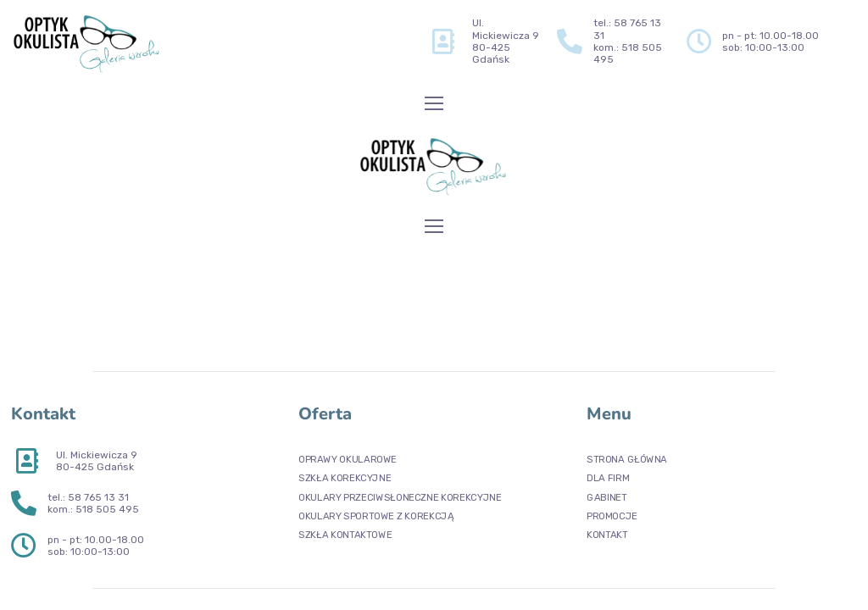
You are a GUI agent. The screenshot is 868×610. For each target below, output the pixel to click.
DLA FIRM (608, 478)
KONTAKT (607, 535)
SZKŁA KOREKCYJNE (345, 478)
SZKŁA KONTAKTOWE (345, 535)
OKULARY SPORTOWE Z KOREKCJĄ (376, 516)
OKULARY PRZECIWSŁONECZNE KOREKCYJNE (400, 497)
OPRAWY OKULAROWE (348, 460)
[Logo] (87, 42)
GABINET (607, 497)
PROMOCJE (612, 516)
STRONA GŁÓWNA (627, 460)
